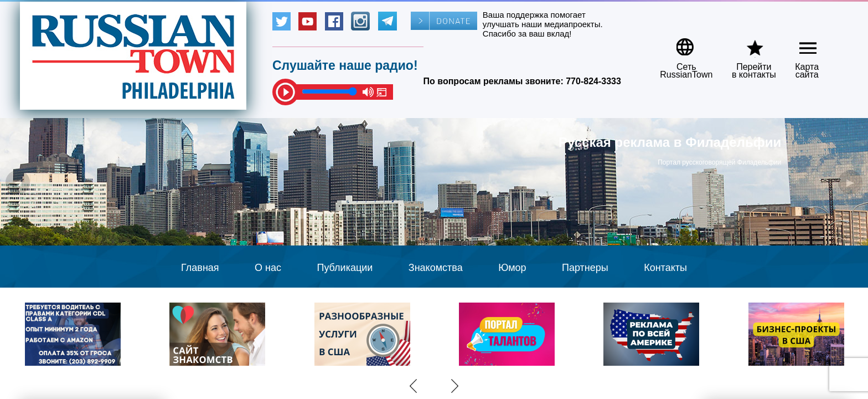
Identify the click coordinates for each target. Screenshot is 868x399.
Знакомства (436, 268)
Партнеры (585, 268)
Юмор (512, 268)
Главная (200, 268)
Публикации (345, 268)
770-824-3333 (593, 81)
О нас (268, 268)
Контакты (665, 268)
